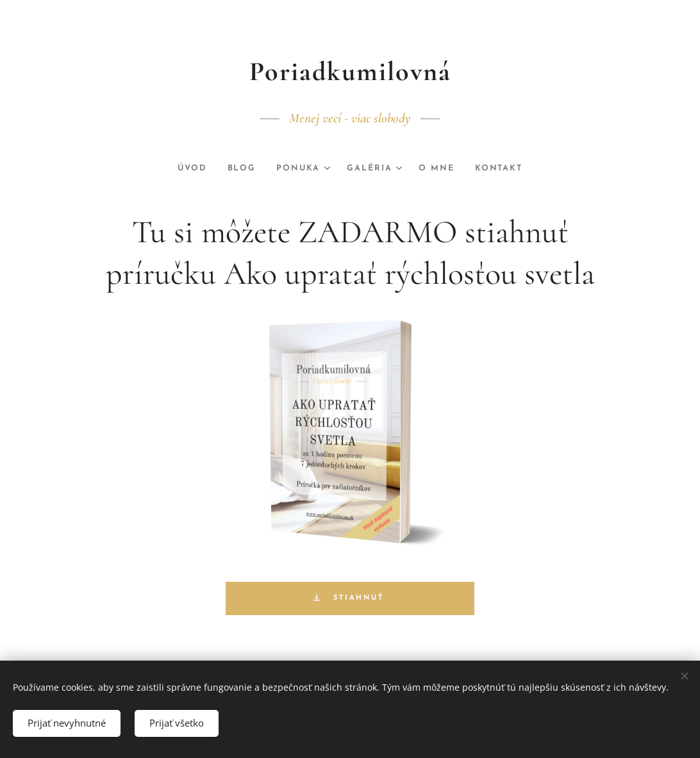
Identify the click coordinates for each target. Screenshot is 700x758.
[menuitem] (190, 169)
